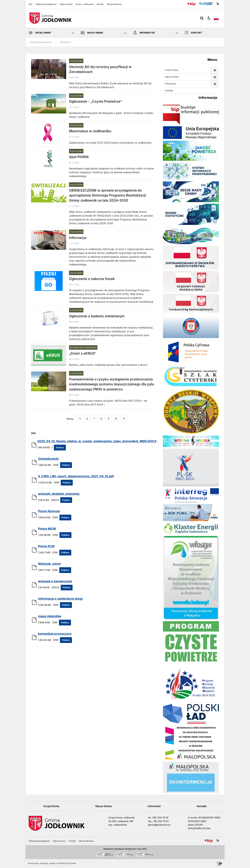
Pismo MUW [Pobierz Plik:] (47, 529)
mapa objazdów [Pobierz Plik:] (50, 616)
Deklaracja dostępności (46, 4)
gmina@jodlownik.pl (159, 825)
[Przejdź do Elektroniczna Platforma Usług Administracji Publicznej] (206, 4)
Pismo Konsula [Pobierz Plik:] (49, 511)
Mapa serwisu (66, 4)
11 (124, 419)
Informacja (78, 238)
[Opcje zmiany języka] (216, 18)
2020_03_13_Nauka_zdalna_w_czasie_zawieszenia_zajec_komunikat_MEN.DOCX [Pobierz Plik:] (97, 441)
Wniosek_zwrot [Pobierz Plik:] (49, 564)
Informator (171, 84)
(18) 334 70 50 (160, 818)
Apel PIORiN (79, 157)
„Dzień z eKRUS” (83, 353)
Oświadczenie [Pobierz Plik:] (48, 459)
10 (116, 419)
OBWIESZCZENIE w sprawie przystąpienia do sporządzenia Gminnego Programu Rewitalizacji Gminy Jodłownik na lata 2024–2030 (108, 195)
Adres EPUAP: (196, 825)
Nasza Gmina (172, 77)
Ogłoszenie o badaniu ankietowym (97, 316)
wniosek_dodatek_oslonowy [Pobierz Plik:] (59, 494)
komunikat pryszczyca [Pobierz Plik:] (55, 634)
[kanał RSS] (218, 4)
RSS (31, 4)
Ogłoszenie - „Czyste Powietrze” (96, 101)
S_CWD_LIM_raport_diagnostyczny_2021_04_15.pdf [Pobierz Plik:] (76, 476)
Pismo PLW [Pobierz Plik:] (46, 546)
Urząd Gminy (171, 70)
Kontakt (100, 4)
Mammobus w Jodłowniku (90, 131)
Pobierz (60, 448)
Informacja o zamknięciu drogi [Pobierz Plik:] (60, 599)
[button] (209, 18)
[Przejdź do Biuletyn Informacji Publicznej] (191, 4)
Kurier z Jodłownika (85, 4)
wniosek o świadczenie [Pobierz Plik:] (55, 581)
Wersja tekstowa (114, 4)
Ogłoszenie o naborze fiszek (92, 279)
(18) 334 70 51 (161, 821)
